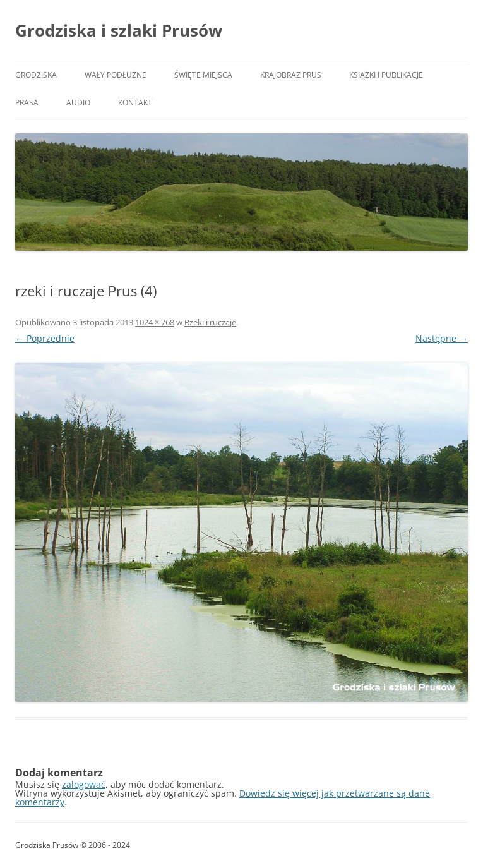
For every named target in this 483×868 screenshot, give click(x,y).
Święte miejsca (203, 75)
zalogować (84, 784)
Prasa (27, 103)
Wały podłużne (116, 75)
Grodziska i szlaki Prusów (119, 30)
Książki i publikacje (386, 75)
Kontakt (135, 103)
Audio (78, 103)
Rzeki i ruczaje (210, 322)
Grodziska (36, 75)
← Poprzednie (45, 338)
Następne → (442, 338)
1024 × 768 (155, 322)
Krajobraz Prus (291, 75)
